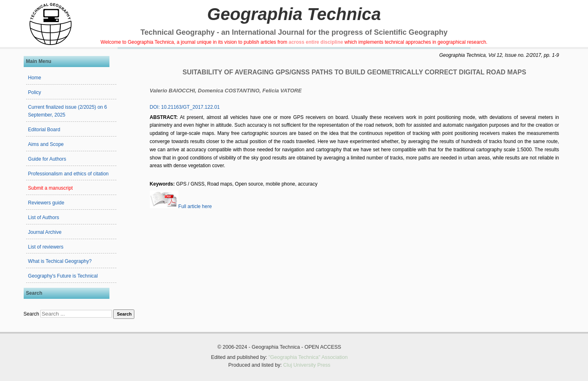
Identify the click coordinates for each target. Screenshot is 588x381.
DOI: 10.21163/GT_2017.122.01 (185, 107)
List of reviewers (46, 247)
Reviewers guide (46, 203)
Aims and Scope (46, 144)
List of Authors (44, 217)
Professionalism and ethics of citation (68, 174)
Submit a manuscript (50, 188)
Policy (35, 92)
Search (31, 314)
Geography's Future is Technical (63, 276)
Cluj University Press (307, 365)
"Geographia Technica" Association (308, 357)
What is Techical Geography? (60, 261)
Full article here (181, 206)
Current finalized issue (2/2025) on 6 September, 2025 (68, 111)
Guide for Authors (47, 159)
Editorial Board (44, 130)
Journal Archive (45, 232)
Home (35, 78)
